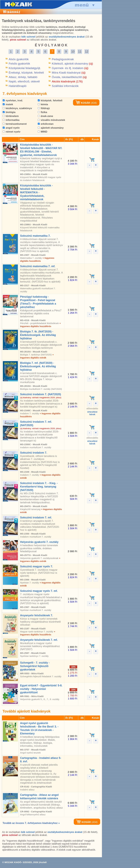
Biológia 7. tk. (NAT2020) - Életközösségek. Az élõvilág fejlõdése (38, 335)
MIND (42, 132)
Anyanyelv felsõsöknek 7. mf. (39, 640)
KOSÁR (83, 103)
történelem (11, 116)
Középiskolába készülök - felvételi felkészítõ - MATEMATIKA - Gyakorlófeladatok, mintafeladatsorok (36, 192)
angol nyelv (11, 128)
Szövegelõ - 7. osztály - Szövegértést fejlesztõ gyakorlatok (35, 666)
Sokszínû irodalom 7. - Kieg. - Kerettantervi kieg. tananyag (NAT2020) (39, 487)
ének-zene (45, 116)
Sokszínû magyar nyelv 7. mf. (39, 591)
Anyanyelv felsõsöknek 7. (36, 615)
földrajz (44, 108)
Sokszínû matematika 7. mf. (38, 266)
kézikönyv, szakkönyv (17, 108)
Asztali (43, 862)
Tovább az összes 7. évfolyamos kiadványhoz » (31, 823)
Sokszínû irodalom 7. (34, 453)
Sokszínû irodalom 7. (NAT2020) (41, 394)
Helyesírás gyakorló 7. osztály (39, 542)
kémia (43, 104)
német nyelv (12, 132)
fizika (42, 112)
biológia (9, 112)
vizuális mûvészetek (51, 120)
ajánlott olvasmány (51, 128)
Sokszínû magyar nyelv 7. (36, 566)
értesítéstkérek (92, 413)
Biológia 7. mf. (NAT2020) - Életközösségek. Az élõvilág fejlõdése (38, 366)
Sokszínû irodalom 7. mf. (36, 518)
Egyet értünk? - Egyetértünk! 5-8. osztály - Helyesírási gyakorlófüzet (41, 689)
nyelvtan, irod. (13, 100)
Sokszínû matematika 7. (35, 236)
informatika (11, 120)
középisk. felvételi (50, 100)
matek (8, 104)
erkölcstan (46, 124)
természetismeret (15, 124)
